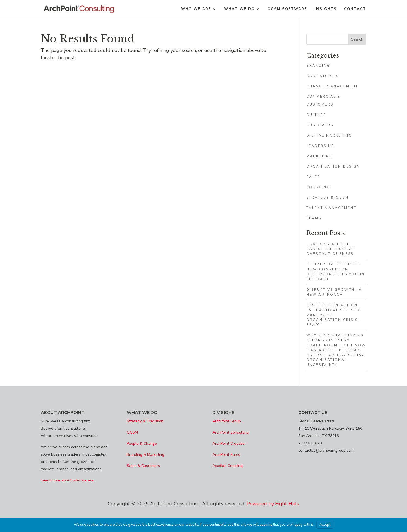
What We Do (239, 9)
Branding (318, 66)
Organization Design (333, 166)
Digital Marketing (329, 135)
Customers (320, 125)
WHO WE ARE (196, 9)
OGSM (132, 432)
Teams (314, 218)
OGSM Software (287, 9)
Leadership (320, 146)
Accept (325, 525)
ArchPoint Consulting (231, 432)
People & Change (142, 443)
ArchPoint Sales (226, 455)
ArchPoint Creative (229, 443)
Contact (355, 9)
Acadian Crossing (227, 466)
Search (357, 39)
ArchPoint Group (227, 421)
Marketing (319, 156)
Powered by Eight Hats (273, 504)
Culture (316, 115)
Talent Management (331, 208)
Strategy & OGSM (328, 197)
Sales (313, 177)
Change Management (332, 86)
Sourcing (318, 187)
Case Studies (323, 76)
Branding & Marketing (145, 455)
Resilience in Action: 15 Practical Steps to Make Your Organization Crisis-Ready (334, 315)
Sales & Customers (143, 466)
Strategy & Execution (145, 421)
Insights (326, 9)
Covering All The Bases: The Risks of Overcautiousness (331, 249)
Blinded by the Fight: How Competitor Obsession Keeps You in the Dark (336, 272)
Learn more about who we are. (68, 480)
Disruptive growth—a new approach (334, 292)
